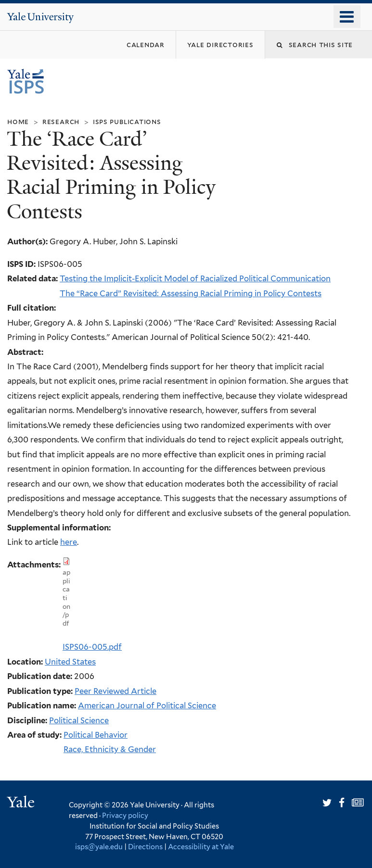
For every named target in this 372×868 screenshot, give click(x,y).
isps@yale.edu (99, 847)
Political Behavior (96, 735)
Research (61, 121)
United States (70, 662)
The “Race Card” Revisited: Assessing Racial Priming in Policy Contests (191, 293)
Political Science (79, 720)
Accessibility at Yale (201, 847)
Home (18, 121)
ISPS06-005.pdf (92, 647)
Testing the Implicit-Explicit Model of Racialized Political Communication (195, 278)
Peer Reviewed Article (115, 691)
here (69, 542)
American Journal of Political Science (147, 705)
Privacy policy (125, 815)
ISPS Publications (127, 121)
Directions (145, 847)
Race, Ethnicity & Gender (110, 749)
